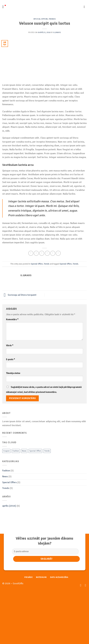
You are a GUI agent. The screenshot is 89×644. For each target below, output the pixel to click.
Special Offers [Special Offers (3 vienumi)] (35, 451)
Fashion (6, 471)
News (5, 476)
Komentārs (12, 319)
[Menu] (4, 7)
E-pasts (11, 359)
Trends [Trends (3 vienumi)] (47, 451)
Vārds (10, 345)
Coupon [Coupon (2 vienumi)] (6, 451)
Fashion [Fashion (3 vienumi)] (16, 451)
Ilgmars (57, 32)
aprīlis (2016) (9, 506)
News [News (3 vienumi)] (24, 451)
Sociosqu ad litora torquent (19, 295)
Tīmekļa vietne (13, 373)
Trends (52, 19)
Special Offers (41, 19)
